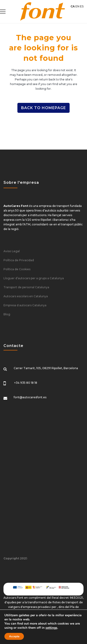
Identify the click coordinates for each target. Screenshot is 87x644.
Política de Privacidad (19, 260)
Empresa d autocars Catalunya (25, 305)
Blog (7, 314)
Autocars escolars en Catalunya (26, 296)
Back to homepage (43, 108)
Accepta (14, 636)
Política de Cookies (17, 269)
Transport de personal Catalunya (26, 287)
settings (51, 628)
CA (73, 6)
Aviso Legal (12, 251)
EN (77, 6)
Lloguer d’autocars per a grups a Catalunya (34, 278)
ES (82, 6)
